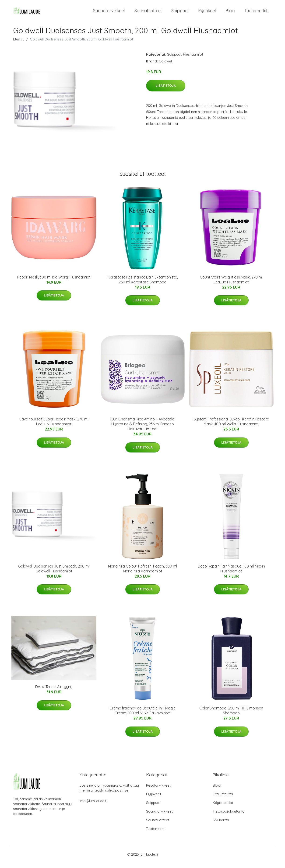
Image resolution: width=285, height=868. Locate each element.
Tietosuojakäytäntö (229, 817)
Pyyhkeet (207, 13)
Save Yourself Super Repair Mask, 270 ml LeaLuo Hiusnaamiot (54, 427)
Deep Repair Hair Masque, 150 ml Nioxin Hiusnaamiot (231, 574)
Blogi (230, 13)
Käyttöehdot (223, 808)
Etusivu (19, 45)
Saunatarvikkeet (109, 13)
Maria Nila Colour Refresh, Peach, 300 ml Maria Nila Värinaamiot (142, 574)
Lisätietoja (166, 91)
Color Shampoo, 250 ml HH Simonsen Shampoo (231, 716)
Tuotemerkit (256, 13)
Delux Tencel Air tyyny (54, 692)
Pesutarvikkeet (158, 791)
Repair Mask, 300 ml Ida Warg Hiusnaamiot (54, 283)
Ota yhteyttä (223, 800)
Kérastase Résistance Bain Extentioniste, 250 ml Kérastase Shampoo (143, 285)
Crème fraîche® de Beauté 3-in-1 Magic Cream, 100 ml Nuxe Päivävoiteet (142, 716)
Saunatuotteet (148, 13)
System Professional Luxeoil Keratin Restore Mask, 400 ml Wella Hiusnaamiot (231, 427)
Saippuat (180, 13)
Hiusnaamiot (193, 60)
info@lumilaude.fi (93, 806)
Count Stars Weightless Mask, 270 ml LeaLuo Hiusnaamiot (231, 285)
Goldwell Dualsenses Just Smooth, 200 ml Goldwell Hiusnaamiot (54, 574)
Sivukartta (221, 826)
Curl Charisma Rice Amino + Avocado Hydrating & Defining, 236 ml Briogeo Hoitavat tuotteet (142, 430)
